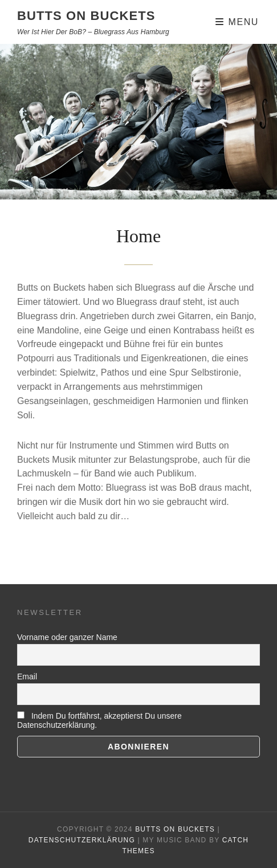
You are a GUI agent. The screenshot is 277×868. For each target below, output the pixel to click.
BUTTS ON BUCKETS (86, 16)
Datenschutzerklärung (82, 840)
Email (27, 677)
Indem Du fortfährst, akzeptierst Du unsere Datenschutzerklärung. (99, 720)
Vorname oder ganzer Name (67, 637)
